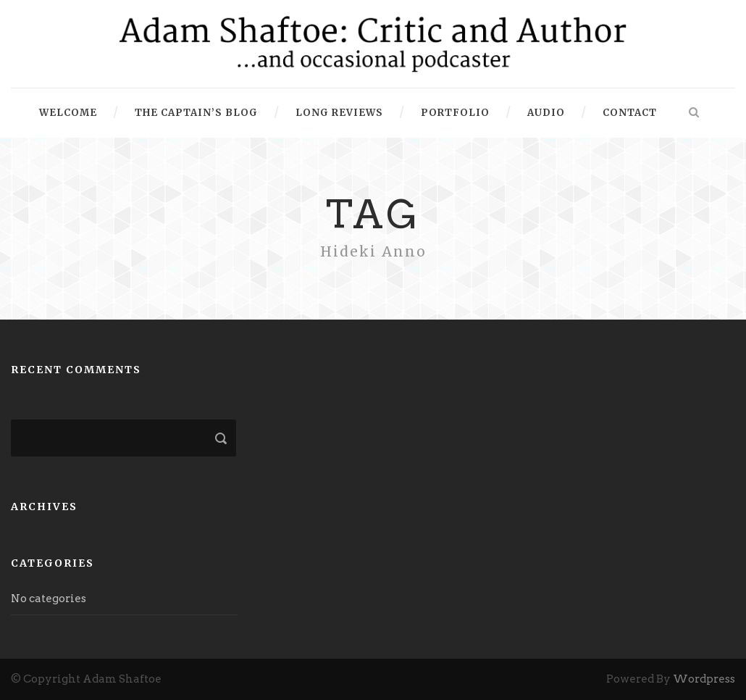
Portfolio (455, 113)
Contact (630, 113)
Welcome (68, 113)
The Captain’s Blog (196, 113)
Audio (546, 113)
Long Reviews (339, 113)
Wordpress (704, 679)
